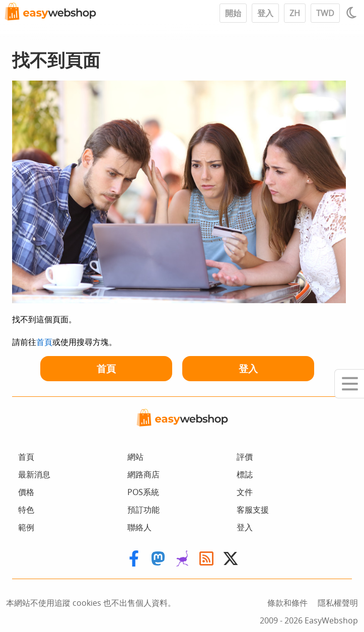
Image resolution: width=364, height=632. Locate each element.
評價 (245, 457)
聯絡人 (139, 527)
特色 (26, 510)
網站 (135, 457)
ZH (295, 13)
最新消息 (34, 474)
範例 (26, 527)
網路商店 (143, 474)
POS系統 (143, 492)
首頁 (44, 342)
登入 (265, 13)
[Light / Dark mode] (353, 13)
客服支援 (253, 510)
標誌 (245, 474)
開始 (233, 13)
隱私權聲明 (338, 603)
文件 (245, 492)
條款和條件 (287, 603)
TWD (325, 13)
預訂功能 (143, 510)
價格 (26, 492)
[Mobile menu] (349, 384)
